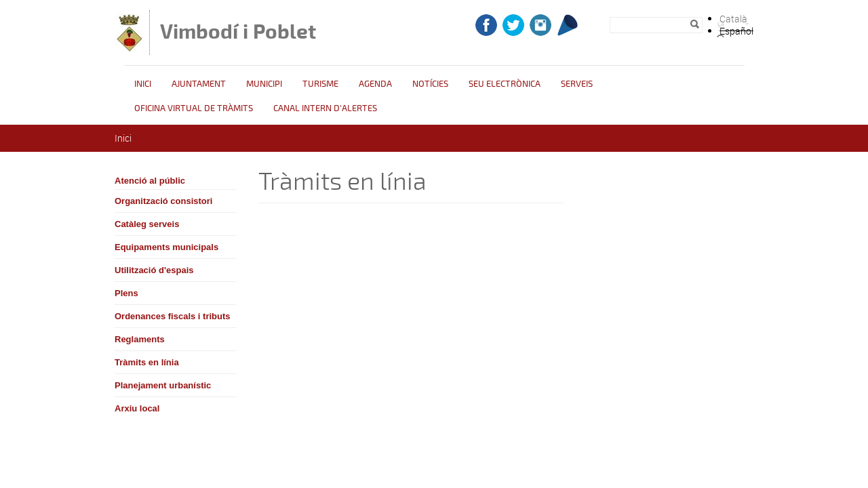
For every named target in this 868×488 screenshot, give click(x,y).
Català (733, 19)
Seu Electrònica (505, 84)
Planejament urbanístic (163, 385)
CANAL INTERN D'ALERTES (325, 108)
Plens (126, 293)
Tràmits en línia (147, 362)
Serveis (577, 84)
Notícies (430, 84)
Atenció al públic (150, 181)
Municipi (264, 84)
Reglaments (140, 339)
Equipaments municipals (166, 247)
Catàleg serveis (147, 224)
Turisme (320, 84)
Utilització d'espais (154, 270)
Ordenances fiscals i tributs (173, 316)
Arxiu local (137, 408)
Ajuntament (199, 84)
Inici (143, 84)
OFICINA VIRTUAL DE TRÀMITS (194, 108)
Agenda (375, 84)
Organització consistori (163, 201)
